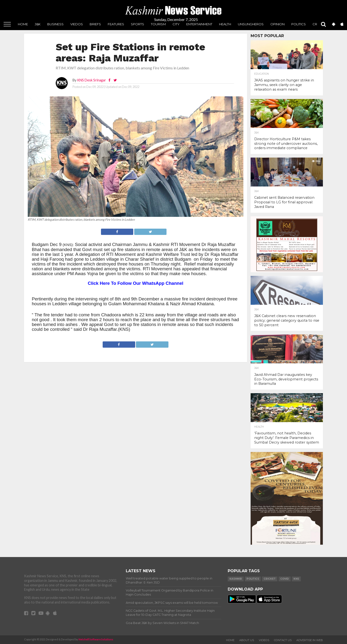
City (176, 24)
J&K (38, 24)
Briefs (95, 24)
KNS (296, 579)
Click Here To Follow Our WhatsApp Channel (136, 283)
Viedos (77, 24)
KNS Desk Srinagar (92, 80)
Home (23, 24)
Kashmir (236, 579)
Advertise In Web (310, 640)
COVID (285, 579)
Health (225, 24)
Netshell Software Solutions (96, 639)
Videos (264, 640)
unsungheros (251, 24)
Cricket (270, 579)
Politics (299, 24)
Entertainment (199, 24)
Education (262, 74)
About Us (247, 640)
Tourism (158, 24)
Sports (137, 24)
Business (55, 24)
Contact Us (283, 640)
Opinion (277, 24)
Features (116, 24)
